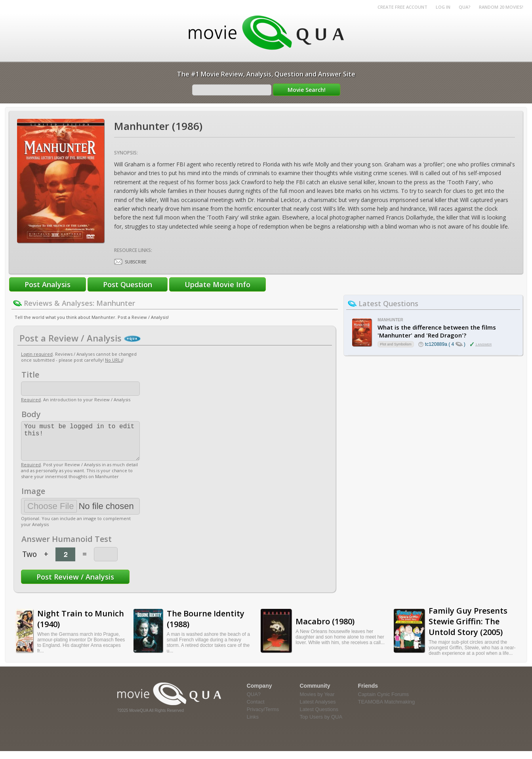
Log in (443, 7)
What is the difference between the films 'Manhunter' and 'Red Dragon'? (437, 331)
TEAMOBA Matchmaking (387, 710)
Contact (256, 710)
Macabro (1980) (325, 629)
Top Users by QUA (321, 725)
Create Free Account (402, 7)
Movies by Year (317, 702)
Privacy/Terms (263, 717)
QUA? (465, 7)
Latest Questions (319, 717)
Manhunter (390, 320)
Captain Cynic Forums (384, 702)
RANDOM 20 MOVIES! (501, 7)
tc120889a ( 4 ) (445, 344)
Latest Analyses (318, 710)
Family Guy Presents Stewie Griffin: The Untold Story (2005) (468, 629)
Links (253, 725)
